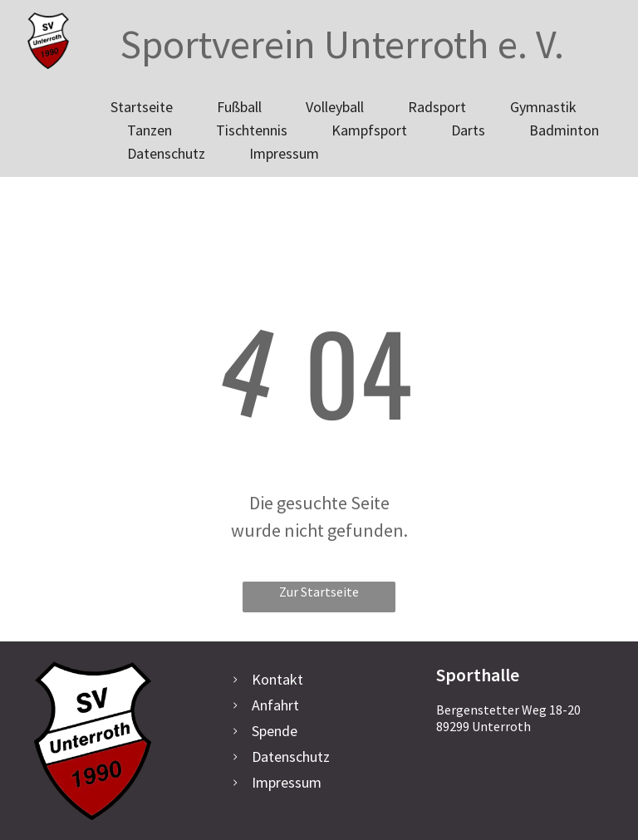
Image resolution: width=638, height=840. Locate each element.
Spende (275, 731)
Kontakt (277, 679)
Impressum (287, 782)
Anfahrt (275, 705)
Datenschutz (291, 756)
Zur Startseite (319, 592)
